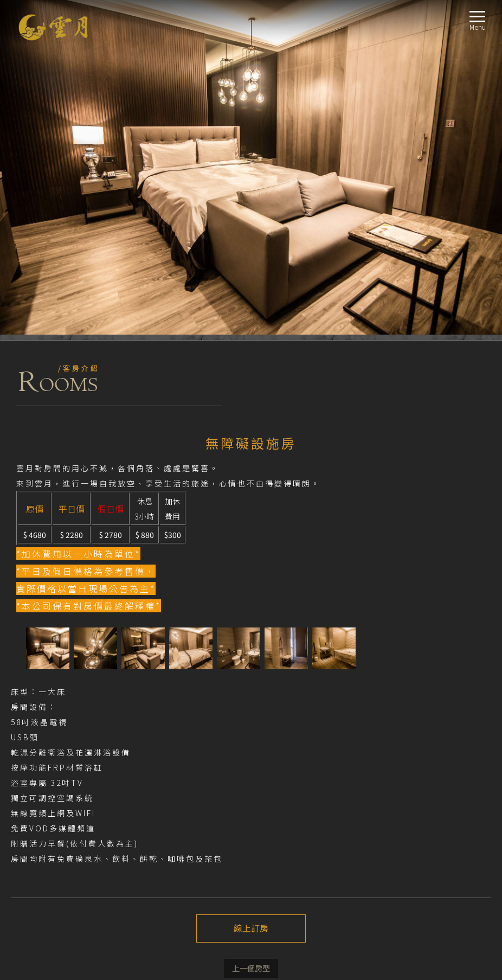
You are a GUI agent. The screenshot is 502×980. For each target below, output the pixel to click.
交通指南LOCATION (41, 864)
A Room (39, 760)
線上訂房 (251, 594)
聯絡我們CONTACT (40, 903)
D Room (40, 799)
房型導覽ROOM (35, 747)
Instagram (39, 701)
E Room (39, 812)
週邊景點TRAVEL (37, 877)
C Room (39, 786)
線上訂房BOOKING (41, 890)
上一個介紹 (251, 634)
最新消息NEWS (34, 734)
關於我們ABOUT (37, 721)
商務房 (38, 825)
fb (21, 701)
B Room (40, 773)
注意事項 (30, 671)
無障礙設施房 (48, 838)
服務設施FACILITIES (41, 851)
